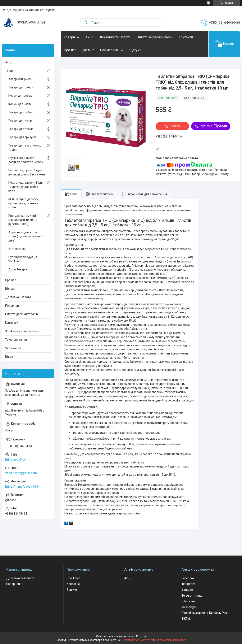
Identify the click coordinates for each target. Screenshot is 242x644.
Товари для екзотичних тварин (25, 148)
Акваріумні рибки (20, 79)
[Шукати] (86, 23)
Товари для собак (21, 112)
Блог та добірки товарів (22, 314)
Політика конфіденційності (170, 640)
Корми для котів (20, 104)
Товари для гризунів (22, 137)
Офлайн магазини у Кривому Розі (205, 613)
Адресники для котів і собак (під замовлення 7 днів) (25, 236)
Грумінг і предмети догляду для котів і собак (26, 160)
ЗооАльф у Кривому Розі (22, 331)
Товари (69, 37)
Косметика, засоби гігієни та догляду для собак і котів (26, 187)
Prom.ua (141, 636)
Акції (89, 37)
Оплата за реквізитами (154, 37)
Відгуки (135, 50)
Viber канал (13, 348)
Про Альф (74, 578)
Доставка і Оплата (18, 297)
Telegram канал (16, 340)
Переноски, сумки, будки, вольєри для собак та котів (27, 172)
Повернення (14, 306)
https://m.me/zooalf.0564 (22, 487)
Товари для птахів (21, 129)
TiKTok (186, 619)
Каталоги (12, 323)
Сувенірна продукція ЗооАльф (23, 259)
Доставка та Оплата (115, 37)
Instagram (188, 584)
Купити (176, 126)
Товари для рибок (21, 87)
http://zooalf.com (17, 460)
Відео (9, 357)
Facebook (188, 578)
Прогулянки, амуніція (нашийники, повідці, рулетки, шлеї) (23, 220)
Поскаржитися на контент (137, 640)
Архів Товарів (18, 269)
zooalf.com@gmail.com (21, 473)
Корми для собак (20, 96)
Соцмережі (109, 50)
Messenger (189, 607)
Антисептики (17, 249)
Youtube (187, 590)
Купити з (214, 126)
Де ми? (88, 50)
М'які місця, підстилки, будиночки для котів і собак (24, 203)
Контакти (186, 37)
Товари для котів (20, 121)
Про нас (70, 50)
